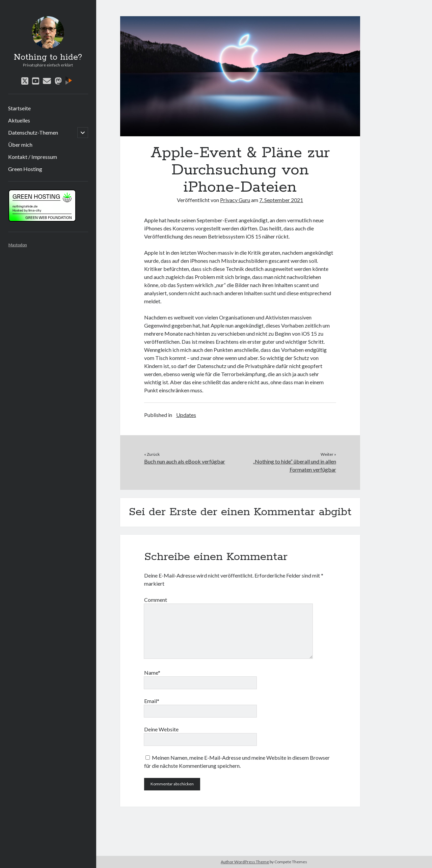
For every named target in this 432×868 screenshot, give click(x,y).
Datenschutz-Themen (33, 132)
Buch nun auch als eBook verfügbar (185, 461)
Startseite (19, 108)
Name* (152, 673)
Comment (156, 600)
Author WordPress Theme (245, 862)
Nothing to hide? (48, 57)
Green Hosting (25, 169)
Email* (152, 701)
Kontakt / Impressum (33, 157)
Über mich (20, 145)
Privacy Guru (235, 200)
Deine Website (161, 729)
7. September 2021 (281, 200)
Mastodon (18, 245)
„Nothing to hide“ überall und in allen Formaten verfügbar (294, 465)
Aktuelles (19, 120)
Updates (186, 415)
